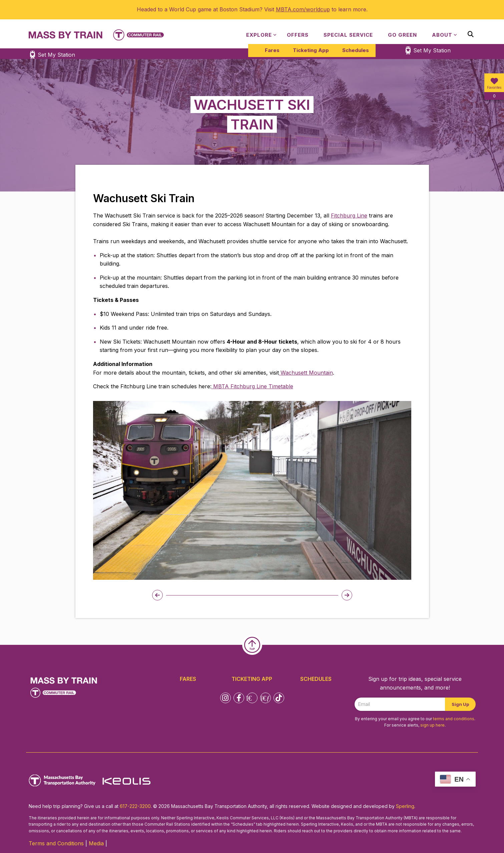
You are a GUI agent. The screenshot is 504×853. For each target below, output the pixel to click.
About (442, 35)
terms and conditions (454, 719)
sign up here (432, 725)
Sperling (405, 806)
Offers (298, 35)
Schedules (356, 50)
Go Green (402, 35)
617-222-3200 (135, 806)
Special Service (348, 35)
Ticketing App (311, 50)
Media (96, 843)
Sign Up (460, 704)
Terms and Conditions (56, 843)
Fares (272, 50)
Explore (259, 35)
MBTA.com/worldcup (303, 9)
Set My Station (432, 50)
